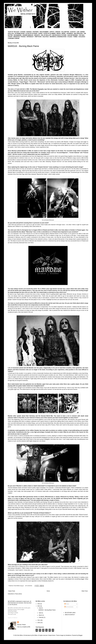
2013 (39, 604)
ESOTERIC (36, 32)
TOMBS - (76, 37)
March (41, 615)
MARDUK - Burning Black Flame (23, 46)
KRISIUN (58, 32)
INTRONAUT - (31, 37)
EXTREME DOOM (20, 34)
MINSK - (64, 34)
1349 (78, 32)
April (40, 613)
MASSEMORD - (18, 35)
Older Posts (85, 591)
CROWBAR (70, 34)
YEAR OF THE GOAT (14, 32)
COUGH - (11, 37)
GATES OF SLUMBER (50, 34)
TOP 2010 (82, 35)
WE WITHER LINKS (70, 613)
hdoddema (68, 635)
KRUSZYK (37, 35)
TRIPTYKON (38, 37)
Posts (67, 604)
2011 (39, 620)
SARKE (41, 34)
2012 (39, 606)
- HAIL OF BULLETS (46, 35)
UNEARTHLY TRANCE (19, 37)
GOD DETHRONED (73, 35)
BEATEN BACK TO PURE (59, 35)
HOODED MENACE (28, 35)
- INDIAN (58, 34)
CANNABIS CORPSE (14, 38)
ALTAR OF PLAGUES (31, 34)
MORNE (83, 32)
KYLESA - (70, 37)
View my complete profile (24, 627)
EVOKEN (23, 32)
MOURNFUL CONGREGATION (58, 37)
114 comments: (29, 586)
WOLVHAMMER (44, 32)
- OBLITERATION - (78, 34)
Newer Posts (12, 591)
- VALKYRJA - (46, 37)
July (40, 608)
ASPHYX (52, 32)
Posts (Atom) (18, 594)
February (41, 617)
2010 (39, 623)
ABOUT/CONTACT (70, 615)
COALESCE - (82, 37)
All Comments (69, 607)
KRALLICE (11, 34)
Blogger (80, 635)
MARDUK (29, 32)
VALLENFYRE (65, 32)
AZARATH (73, 32)
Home (48, 591)
